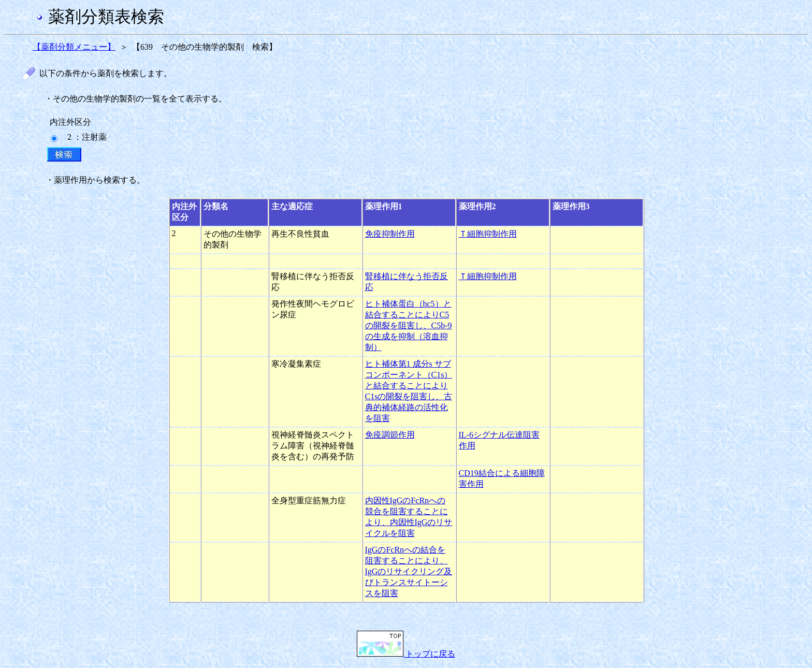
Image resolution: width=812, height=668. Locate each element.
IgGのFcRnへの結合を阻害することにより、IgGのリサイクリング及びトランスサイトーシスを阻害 (409, 571)
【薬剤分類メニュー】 (74, 47)
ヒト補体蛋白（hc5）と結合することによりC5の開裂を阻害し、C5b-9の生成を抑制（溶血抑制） (409, 325)
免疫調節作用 (390, 435)
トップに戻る (406, 654)
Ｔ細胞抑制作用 (488, 234)
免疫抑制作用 (390, 234)
